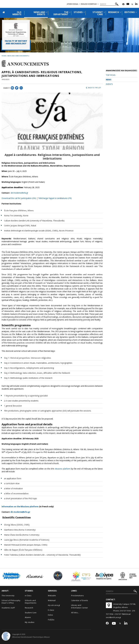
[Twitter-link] (132, 4)
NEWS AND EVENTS (39, 13)
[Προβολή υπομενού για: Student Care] (104, 12)
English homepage (89, 4)
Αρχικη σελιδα (73, 4)
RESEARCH (114, 12)
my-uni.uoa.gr (54, 605)
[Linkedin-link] (136, 4)
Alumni (28, 617)
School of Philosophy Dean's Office (11, 602)
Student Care (31, 613)
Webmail (52, 600)
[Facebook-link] (123, 4)
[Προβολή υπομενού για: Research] (121, 12)
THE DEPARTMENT (61, 13)
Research (29, 608)
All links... (75, 613)
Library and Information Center (80, 606)
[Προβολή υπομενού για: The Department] (70, 12)
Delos (50, 615)
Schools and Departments (31, 602)
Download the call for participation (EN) (19, 198)
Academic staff (8, 608)
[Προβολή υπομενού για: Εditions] (136, 12)
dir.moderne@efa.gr (20, 193)
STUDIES (78, 12)
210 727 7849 (120, 614)
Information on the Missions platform (20, 506)
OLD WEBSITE (17, 13)
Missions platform (63, 469)
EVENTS (109, 84)
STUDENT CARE (98, 13)
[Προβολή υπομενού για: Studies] (84, 12)
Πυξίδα (51, 620)
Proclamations (78, 596)
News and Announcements (18, 56)
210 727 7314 (125, 611)
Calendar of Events (80, 600)
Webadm (52, 596)
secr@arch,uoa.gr (113, 617)
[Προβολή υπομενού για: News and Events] (47, 12)
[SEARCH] (109, 4)
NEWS (109, 80)
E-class (51, 610)
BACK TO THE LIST (93, 88)
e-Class (28, 596)
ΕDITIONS (130, 12)
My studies (30, 622)
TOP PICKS (111, 75)
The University (8, 596)
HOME (4, 56)
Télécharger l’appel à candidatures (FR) (55, 198)
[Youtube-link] (128, 4)
